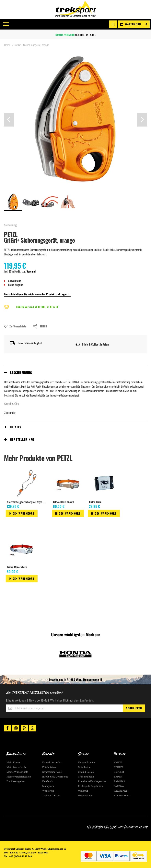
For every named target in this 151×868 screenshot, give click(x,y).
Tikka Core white (17, 567)
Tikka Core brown (64, 502)
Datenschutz (85, 795)
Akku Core (95, 502)
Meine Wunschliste (17, 772)
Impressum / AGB (52, 772)
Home (7, 45)
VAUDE (118, 762)
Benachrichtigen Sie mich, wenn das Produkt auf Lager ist (37, 294)
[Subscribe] (134, 708)
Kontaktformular (52, 762)
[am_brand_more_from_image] (27, 484)
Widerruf (83, 791)
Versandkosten (87, 762)
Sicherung (10, 225)
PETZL (11, 234)
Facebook (48, 781)
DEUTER (119, 767)
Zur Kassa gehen (16, 781)
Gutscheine (84, 767)
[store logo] (75, 9)
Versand (31, 271)
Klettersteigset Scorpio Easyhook (26, 502)
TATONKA (120, 781)
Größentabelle (86, 776)
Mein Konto (13, 762)
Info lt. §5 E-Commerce (55, 776)
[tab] (75, 372)
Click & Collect (86, 772)
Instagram (48, 786)
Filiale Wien (49, 767)
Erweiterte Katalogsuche (92, 781)
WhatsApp (48, 791)
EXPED (118, 776)
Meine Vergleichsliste (19, 776)
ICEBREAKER (122, 791)
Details (16, 427)
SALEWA (119, 786)
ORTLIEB (119, 772)
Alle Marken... (122, 795)
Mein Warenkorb (16, 767)
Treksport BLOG (51, 795)
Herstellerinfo (22, 439)
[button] (9, 120)
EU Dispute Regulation (91, 786)
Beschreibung (21, 373)
